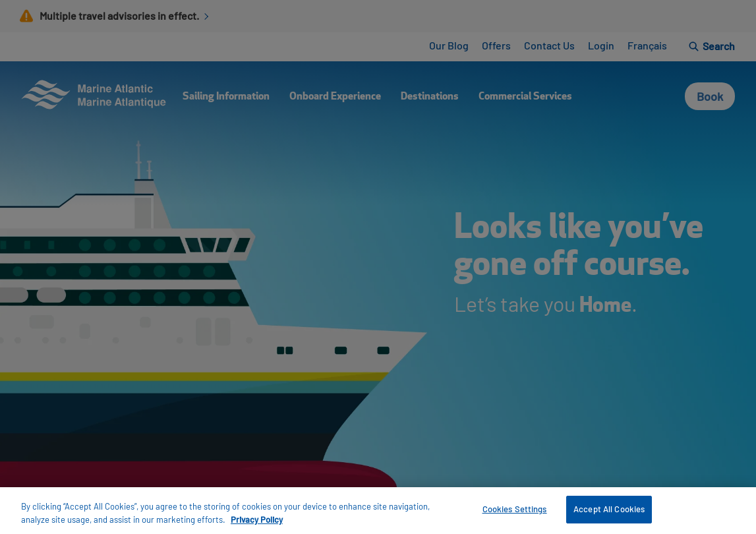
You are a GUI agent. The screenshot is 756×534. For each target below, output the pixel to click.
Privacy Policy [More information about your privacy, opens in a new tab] (257, 519)
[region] (378, 511)
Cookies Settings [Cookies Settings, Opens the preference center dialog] (515, 509)
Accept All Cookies (609, 509)
